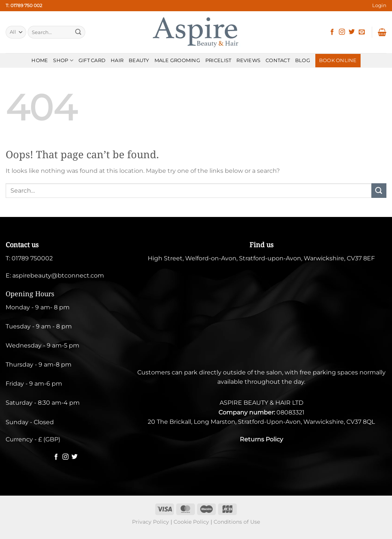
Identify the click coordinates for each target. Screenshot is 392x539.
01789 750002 (32, 258)
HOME (40, 60)
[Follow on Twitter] (352, 32)
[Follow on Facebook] (332, 32)
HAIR (117, 60)
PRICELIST (218, 60)
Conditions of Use (237, 522)
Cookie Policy (191, 522)
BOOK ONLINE (338, 60)
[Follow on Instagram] (342, 32)
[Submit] (78, 32)
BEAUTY (139, 60)
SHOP (63, 60)
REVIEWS (248, 60)
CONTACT (278, 60)
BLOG (303, 60)
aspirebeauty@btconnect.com (58, 275)
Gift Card (92, 60)
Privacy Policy (151, 522)
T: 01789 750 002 (24, 5)
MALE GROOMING (177, 60)
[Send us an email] (362, 32)
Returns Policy (261, 439)
